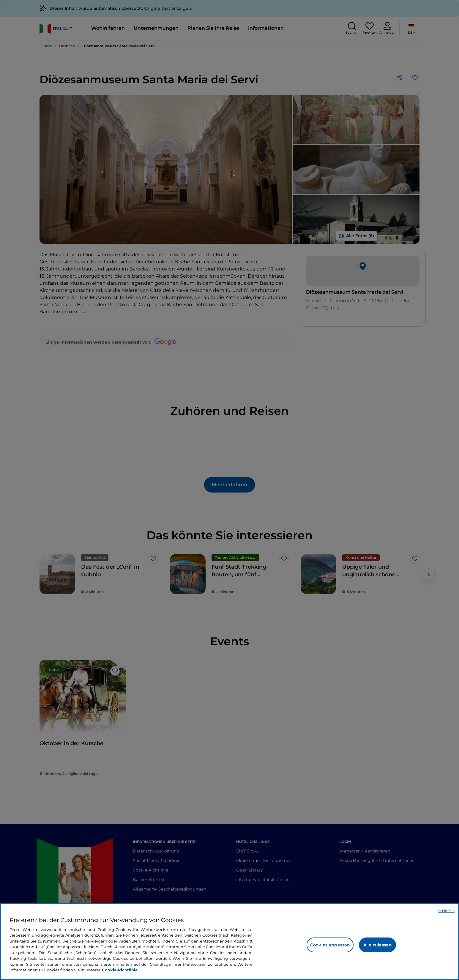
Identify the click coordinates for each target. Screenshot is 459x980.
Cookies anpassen (330, 945)
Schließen (446, 911)
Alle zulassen (378, 945)
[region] (230, 942)
